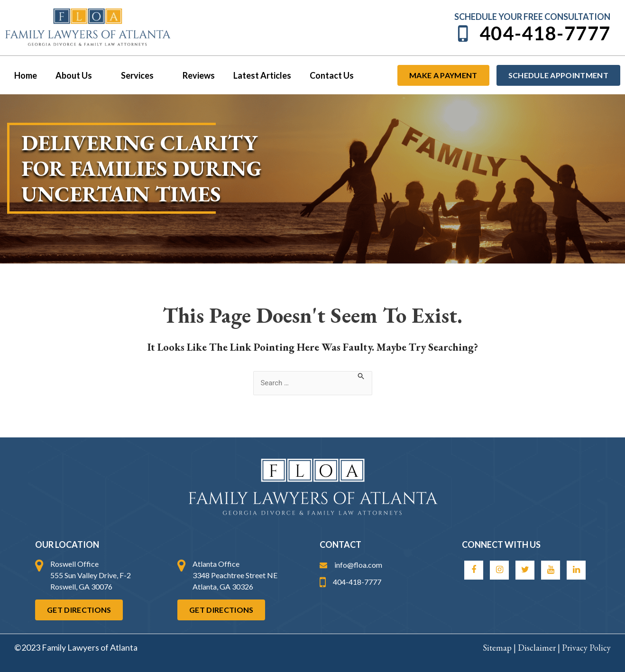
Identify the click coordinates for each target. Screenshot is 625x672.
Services (139, 75)
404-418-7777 (533, 33)
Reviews (193, 75)
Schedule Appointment (558, 75)
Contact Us (324, 75)
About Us (77, 75)
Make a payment (443, 75)
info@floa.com (351, 565)
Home (25, 75)
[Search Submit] (364, 376)
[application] (95, 75)
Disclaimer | (540, 648)
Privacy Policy (586, 648)
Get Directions (79, 610)
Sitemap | (500, 648)
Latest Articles (256, 75)
